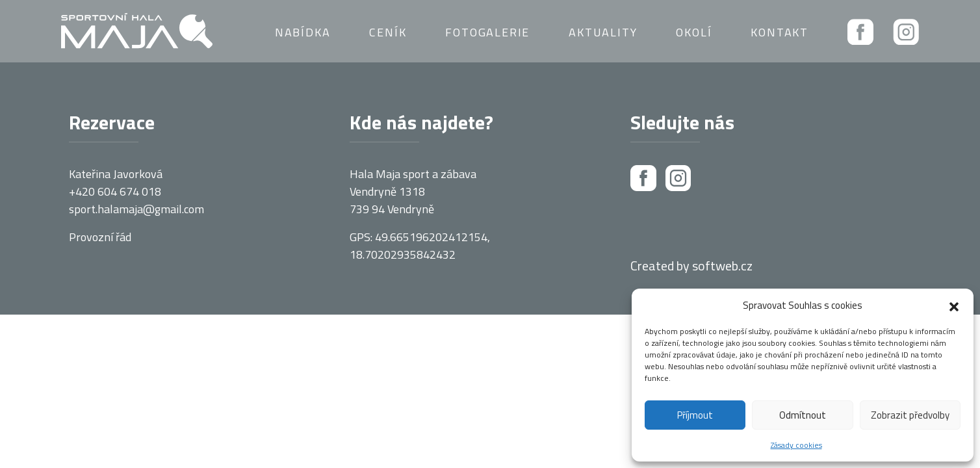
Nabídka (303, 32)
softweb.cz (722, 266)
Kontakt (780, 32)
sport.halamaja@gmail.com (136, 209)
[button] (954, 305)
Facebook (860, 32)
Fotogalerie (487, 32)
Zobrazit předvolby (910, 415)
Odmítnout (803, 415)
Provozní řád (100, 237)
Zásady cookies (796, 445)
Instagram (906, 32)
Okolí (694, 32)
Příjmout (695, 415)
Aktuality (603, 32)
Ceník (388, 32)
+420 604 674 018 (115, 191)
